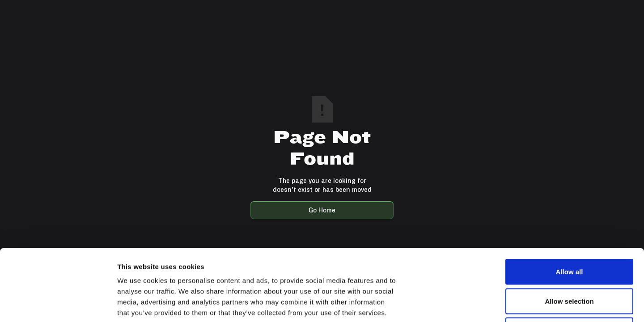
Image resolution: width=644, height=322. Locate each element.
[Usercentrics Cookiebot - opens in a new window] (58, 305)
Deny (570, 263)
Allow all (570, 205)
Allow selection (569, 234)
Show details (469, 304)
